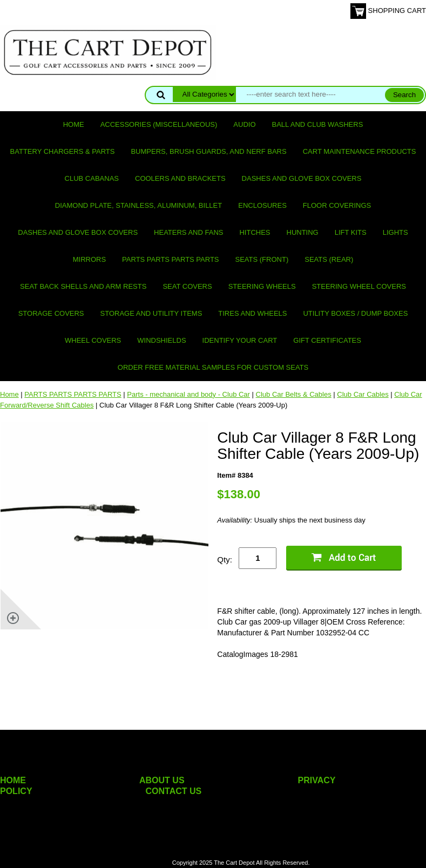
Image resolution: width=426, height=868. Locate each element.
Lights (395, 232)
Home (74, 124)
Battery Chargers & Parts (63, 151)
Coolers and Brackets (180, 178)
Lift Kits (351, 232)
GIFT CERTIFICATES (327, 340)
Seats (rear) (329, 259)
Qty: (225, 560)
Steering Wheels (262, 286)
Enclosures (262, 205)
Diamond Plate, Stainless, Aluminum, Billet (138, 205)
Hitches (255, 232)
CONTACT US (174, 791)
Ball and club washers (318, 124)
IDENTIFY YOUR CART (240, 340)
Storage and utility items (151, 313)
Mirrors (89, 259)
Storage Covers (51, 313)
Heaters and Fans (188, 232)
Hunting (303, 232)
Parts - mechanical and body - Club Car (188, 394)
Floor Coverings (337, 205)
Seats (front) (262, 259)
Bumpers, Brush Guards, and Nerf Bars (208, 151)
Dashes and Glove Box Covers (302, 178)
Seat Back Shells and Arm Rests (83, 286)
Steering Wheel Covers (359, 286)
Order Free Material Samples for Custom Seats (213, 367)
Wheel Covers (93, 340)
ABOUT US (162, 780)
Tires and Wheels (252, 313)
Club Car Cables (363, 394)
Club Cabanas (92, 178)
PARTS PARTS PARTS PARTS (170, 259)
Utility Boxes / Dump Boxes (355, 313)
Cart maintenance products (360, 151)
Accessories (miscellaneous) (159, 124)
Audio (244, 124)
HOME (13, 780)
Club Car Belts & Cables (294, 394)
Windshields (161, 340)
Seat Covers (187, 286)
